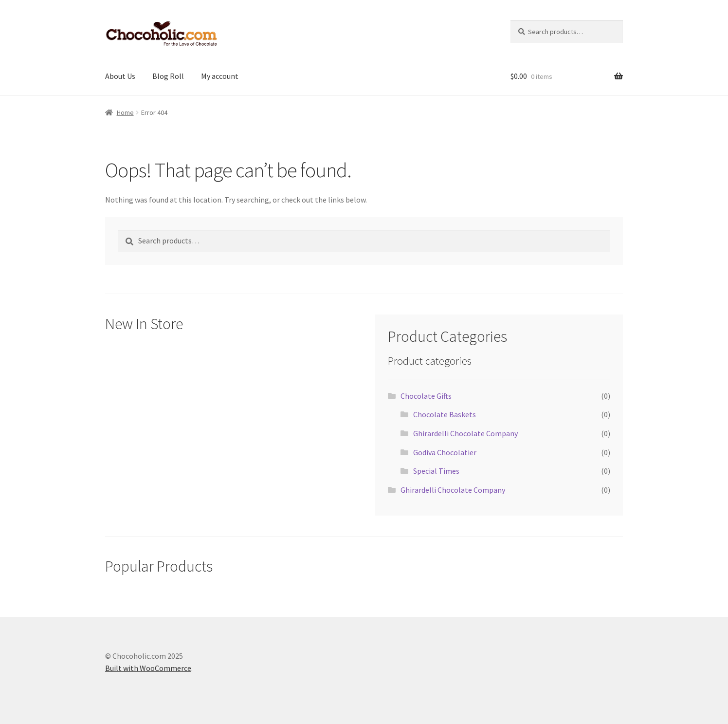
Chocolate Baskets (445, 414)
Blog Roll (168, 76)
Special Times (436, 471)
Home (125, 112)
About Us (120, 76)
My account (220, 76)
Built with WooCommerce (148, 668)
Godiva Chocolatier (445, 452)
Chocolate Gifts (426, 396)
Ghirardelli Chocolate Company (465, 433)
